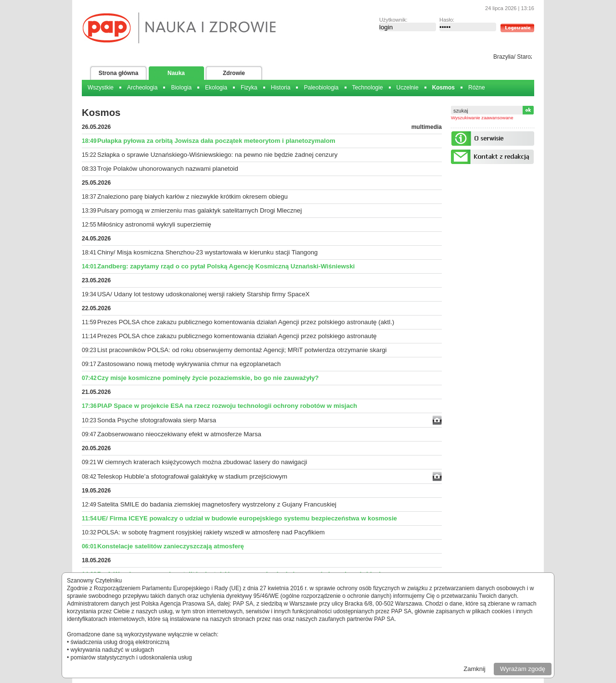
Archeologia (142, 88)
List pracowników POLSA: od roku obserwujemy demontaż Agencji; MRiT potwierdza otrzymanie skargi (242, 350)
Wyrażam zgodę (523, 669)
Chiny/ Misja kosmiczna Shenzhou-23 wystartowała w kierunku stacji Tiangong (207, 252)
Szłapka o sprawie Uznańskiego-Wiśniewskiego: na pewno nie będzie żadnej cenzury (217, 155)
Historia (281, 88)
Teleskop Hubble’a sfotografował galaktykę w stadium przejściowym (192, 476)
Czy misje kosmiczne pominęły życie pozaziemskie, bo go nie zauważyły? (208, 378)
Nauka (176, 73)
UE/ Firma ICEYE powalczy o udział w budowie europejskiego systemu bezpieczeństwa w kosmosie (247, 518)
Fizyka (249, 88)
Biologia (181, 88)
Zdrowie (234, 73)
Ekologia (216, 88)
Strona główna (119, 73)
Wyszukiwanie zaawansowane (482, 118)
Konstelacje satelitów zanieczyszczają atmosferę (171, 546)
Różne (477, 88)
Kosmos (443, 88)
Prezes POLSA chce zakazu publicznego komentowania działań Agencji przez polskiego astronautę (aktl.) (246, 322)
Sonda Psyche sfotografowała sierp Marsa (157, 420)
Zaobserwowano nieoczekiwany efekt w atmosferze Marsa (179, 434)
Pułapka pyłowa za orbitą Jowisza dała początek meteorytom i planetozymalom (216, 141)
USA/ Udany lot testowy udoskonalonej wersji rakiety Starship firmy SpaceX (203, 294)
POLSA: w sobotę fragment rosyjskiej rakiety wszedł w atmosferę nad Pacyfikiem (211, 532)
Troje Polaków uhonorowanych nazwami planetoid (168, 169)
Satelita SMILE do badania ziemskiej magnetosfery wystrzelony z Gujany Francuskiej (217, 504)
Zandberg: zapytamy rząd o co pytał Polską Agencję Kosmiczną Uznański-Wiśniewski (226, 266)
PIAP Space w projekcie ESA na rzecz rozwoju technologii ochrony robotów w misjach (227, 406)
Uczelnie (408, 88)
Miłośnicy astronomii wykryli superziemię (154, 224)
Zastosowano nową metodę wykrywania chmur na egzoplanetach (189, 364)
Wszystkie (101, 88)
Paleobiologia (321, 88)
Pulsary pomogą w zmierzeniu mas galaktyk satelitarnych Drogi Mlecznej (199, 210)
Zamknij (475, 669)
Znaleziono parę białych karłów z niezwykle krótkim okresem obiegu (192, 196)
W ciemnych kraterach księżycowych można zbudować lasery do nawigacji (202, 462)
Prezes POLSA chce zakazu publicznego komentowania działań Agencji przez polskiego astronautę (237, 336)
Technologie (368, 88)
